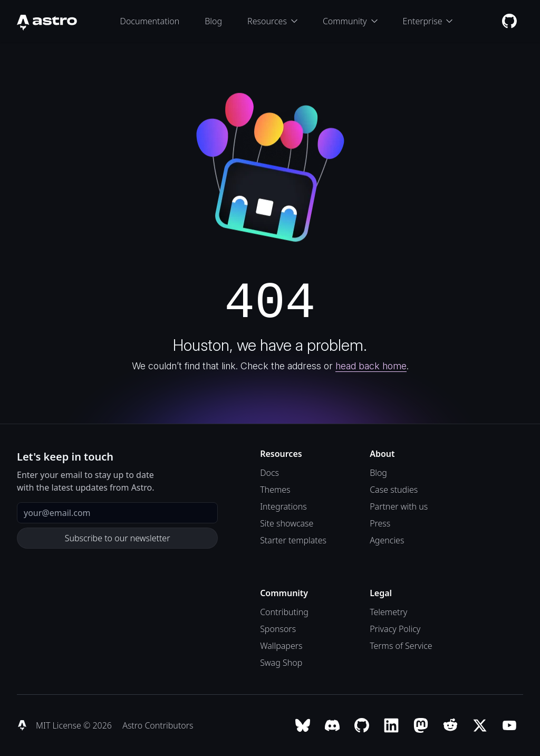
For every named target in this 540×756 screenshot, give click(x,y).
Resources (272, 21)
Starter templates (293, 540)
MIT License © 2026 (75, 725)
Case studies (394, 490)
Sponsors (278, 629)
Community (350, 21)
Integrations (283, 506)
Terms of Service (401, 646)
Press (380, 523)
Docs (269, 473)
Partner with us (399, 506)
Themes (275, 490)
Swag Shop (281, 663)
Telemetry (388, 612)
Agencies (387, 540)
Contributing (284, 612)
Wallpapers (281, 646)
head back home (371, 366)
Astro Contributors (158, 725)
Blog (213, 21)
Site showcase (287, 523)
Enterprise (428, 21)
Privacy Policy (395, 629)
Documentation (150, 21)
